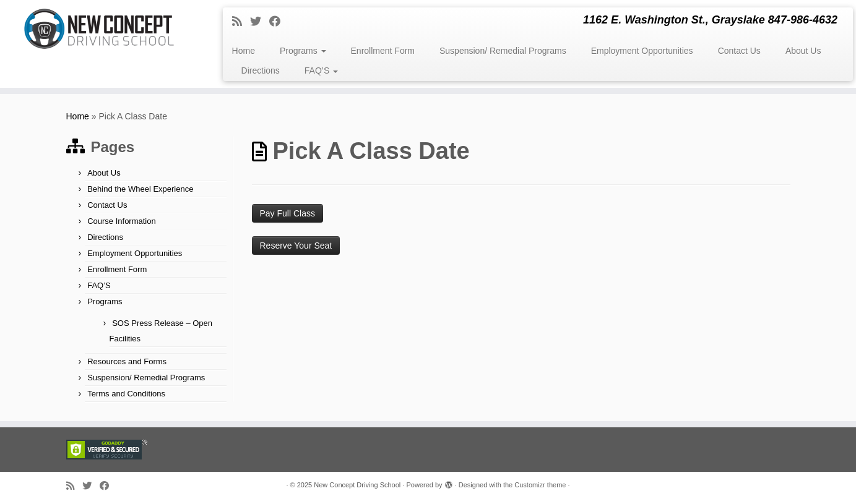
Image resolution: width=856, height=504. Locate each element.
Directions (261, 70)
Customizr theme (540, 485)
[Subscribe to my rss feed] (241, 22)
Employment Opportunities (642, 51)
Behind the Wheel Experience (140, 189)
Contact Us (739, 51)
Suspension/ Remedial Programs (503, 51)
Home (244, 51)
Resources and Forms (127, 361)
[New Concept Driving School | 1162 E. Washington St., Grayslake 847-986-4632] (99, 29)
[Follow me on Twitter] (260, 22)
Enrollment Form (383, 51)
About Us (803, 51)
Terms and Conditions (126, 394)
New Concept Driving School (357, 485)
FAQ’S (321, 70)
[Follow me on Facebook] (279, 22)
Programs (303, 51)
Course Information (122, 221)
